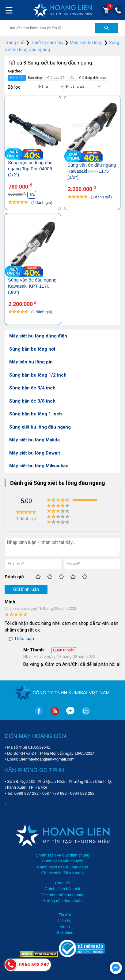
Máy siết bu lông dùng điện (38, 336)
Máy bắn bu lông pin (31, 362)
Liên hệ (65, 921)
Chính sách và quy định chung (62, 855)
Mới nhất (17, 78)
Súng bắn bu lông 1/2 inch (38, 375)
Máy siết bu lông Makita (34, 440)
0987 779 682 (55, 793)
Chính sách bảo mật (63, 889)
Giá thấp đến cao (93, 78)
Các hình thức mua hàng (62, 895)
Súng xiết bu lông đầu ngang (40, 427)
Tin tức (65, 915)
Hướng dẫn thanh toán (63, 901)
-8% (32, 195)
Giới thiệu (65, 932)
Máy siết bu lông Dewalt (35, 453)
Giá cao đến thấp (61, 78)
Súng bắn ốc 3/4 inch (32, 388)
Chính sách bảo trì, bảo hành (62, 867)
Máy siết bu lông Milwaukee (39, 466)
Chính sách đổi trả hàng (63, 873)
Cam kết (63, 883)
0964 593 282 (82, 793)
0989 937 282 (27, 793)
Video (65, 927)
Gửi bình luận (26, 589)
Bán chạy (36, 78)
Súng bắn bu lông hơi (32, 349)
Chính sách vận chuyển (62, 861)
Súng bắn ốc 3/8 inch (32, 401)
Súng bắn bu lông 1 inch (36, 414)
